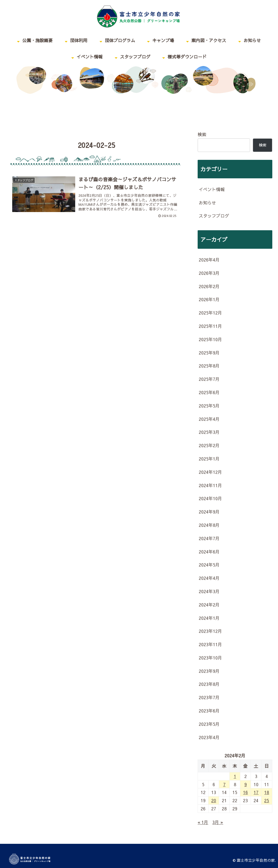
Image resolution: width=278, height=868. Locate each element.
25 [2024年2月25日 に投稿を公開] (267, 800)
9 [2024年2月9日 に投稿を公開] (246, 784)
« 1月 (203, 822)
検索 (202, 134)
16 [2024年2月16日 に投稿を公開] (245, 792)
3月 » (218, 822)
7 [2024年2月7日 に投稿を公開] (224, 784)
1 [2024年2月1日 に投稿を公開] (235, 776)
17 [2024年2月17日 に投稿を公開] (256, 792)
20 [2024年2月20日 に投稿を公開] (214, 800)
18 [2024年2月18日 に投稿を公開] (267, 792)
